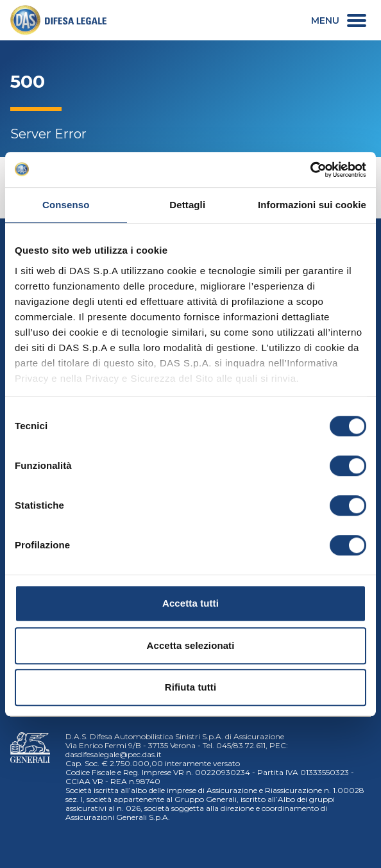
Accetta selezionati (191, 645)
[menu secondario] (339, 20)
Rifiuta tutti (190, 687)
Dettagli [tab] (187, 205)
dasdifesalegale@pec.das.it (114, 754)
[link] (58, 20)
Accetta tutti (190, 603)
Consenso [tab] (66, 205)
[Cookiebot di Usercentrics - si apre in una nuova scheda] (310, 170)
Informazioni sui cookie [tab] (312, 205)
